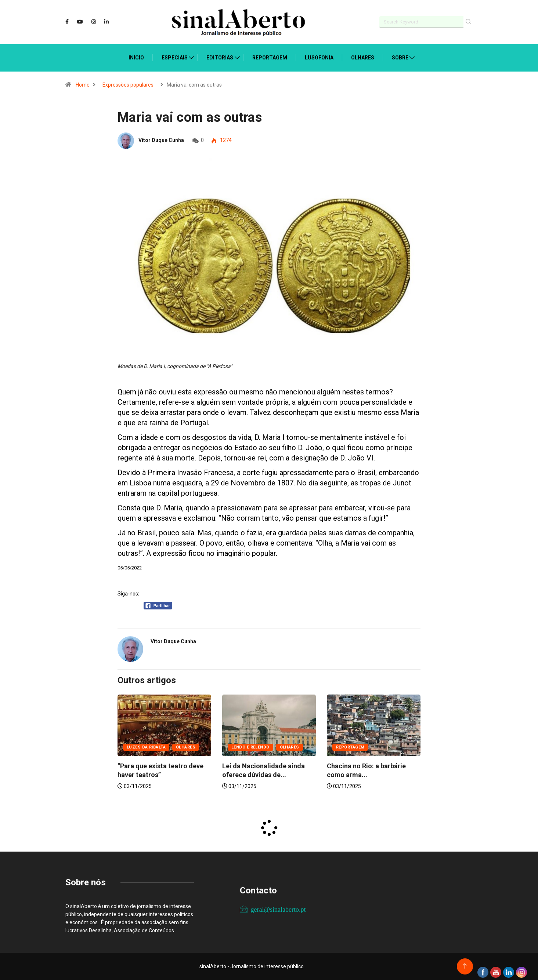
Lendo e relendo (250, 747)
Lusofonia (319, 58)
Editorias (220, 58)
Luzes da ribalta (146, 747)
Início (136, 58)
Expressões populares (128, 85)
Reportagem (270, 58)
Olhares (363, 58)
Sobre (400, 58)
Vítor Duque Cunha (161, 140)
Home (83, 85)
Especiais (175, 58)
